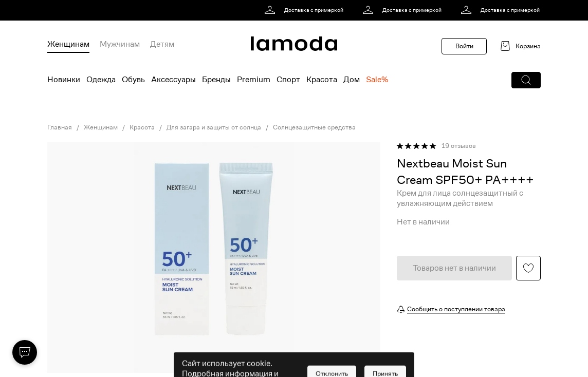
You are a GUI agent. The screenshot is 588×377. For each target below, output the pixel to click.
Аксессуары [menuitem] (173, 80)
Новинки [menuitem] (64, 80)
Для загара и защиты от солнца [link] (214, 127)
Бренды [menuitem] (216, 80)
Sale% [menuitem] (377, 80)
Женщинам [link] (101, 127)
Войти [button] (464, 46)
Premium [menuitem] (254, 80)
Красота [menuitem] (322, 80)
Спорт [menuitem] (288, 80)
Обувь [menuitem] (133, 80)
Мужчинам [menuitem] (120, 44)
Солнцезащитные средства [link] (314, 127)
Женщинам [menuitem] (68, 44)
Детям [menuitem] (162, 44)
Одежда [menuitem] (101, 80)
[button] (526, 80)
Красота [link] (142, 127)
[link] (306, 10)
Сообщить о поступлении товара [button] (456, 309)
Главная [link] (60, 127)
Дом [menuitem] (352, 80)
